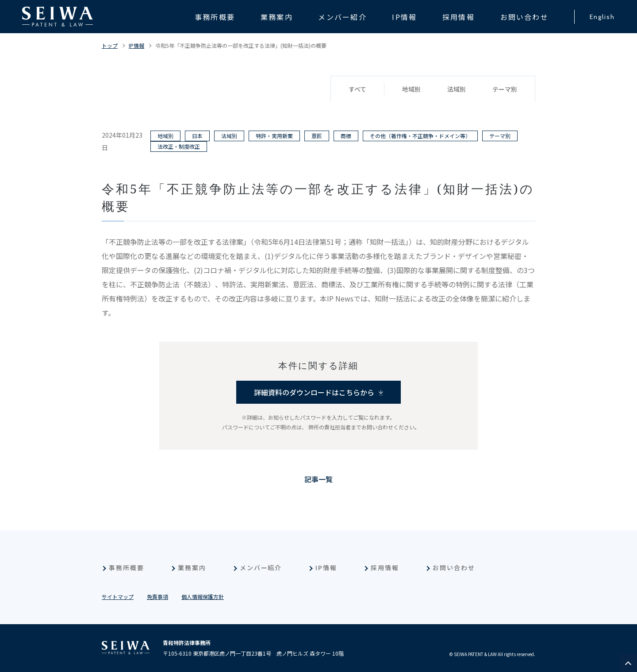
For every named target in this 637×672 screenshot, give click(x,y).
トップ (110, 45)
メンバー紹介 (261, 568)
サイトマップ (118, 597)
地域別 (411, 89)
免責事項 (157, 597)
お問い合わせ (454, 568)
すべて (357, 89)
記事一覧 (318, 479)
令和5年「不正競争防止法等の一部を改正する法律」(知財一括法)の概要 (241, 45)
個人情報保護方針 (203, 597)
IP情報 (136, 45)
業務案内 (192, 568)
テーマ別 (505, 89)
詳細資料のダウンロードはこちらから (314, 392)
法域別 (457, 89)
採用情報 (385, 568)
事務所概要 (127, 568)
